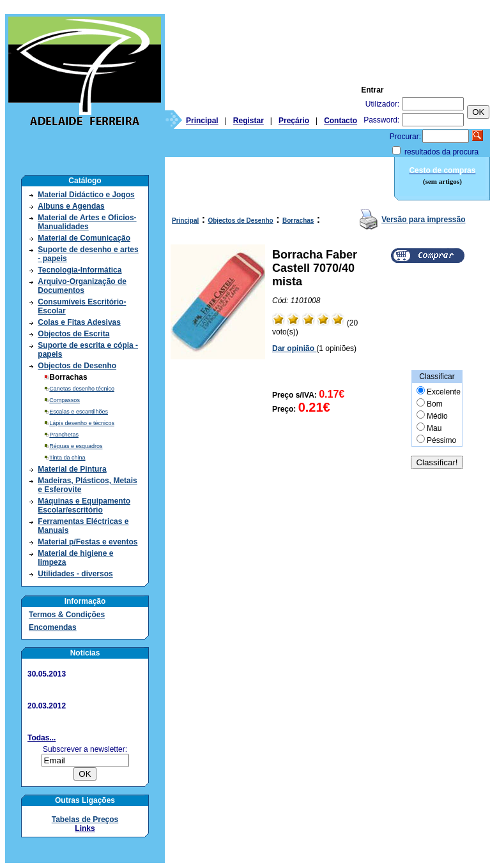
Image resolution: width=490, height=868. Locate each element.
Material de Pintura (72, 469)
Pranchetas (64, 435)
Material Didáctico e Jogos (86, 195)
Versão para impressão (423, 220)
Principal (202, 121)
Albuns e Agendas (71, 206)
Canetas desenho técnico (82, 389)
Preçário (294, 121)
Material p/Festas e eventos (88, 542)
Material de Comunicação (84, 238)
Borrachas (298, 221)
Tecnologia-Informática (80, 270)
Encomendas (53, 627)
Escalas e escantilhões (79, 412)
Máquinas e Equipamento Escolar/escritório (84, 505)
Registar (249, 121)
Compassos (65, 400)
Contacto (341, 121)
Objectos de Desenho (77, 366)
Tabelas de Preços (85, 819)
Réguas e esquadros (76, 446)
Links (85, 828)
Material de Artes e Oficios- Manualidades (87, 222)
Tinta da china (67, 458)
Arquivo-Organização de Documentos (82, 286)
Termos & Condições (67, 615)
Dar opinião (294, 348)
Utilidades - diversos (75, 574)
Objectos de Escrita (73, 334)
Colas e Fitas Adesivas (79, 322)
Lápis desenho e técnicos (82, 423)
